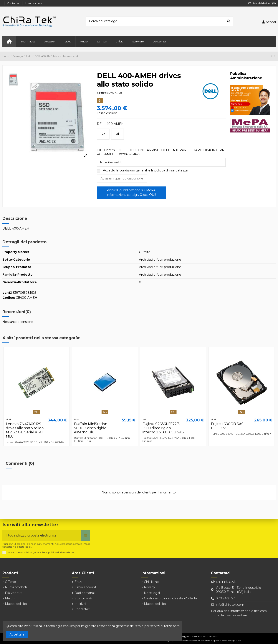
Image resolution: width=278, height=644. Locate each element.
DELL (122, 150)
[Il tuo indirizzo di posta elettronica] (42, 536)
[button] (28, 42)
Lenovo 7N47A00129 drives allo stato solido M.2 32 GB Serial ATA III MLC (26, 430)
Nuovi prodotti (16, 587)
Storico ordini (84, 598)
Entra (79, 582)
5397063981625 (128, 154)
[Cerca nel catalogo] (228, 21)
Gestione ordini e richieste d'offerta (170, 598)
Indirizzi (80, 604)
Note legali (152, 593)
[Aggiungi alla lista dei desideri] (103, 134)
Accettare (17, 634)
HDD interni (106, 150)
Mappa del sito (16, 604)
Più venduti (14, 593)
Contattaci (14, 3)
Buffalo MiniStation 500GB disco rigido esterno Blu (91, 428)
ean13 (7, 293)
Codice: (102, 93)
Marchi (10, 598)
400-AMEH (106, 154)
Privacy (150, 587)
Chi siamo (151, 582)
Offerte (11, 582)
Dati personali (85, 593)
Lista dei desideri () (262, 3)
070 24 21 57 (225, 598)
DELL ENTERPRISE (144, 150)
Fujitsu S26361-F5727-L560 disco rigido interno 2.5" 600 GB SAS (163, 428)
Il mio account (34, 3)
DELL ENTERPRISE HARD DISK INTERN (193, 150)
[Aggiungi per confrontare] (117, 134)
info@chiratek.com (230, 605)
